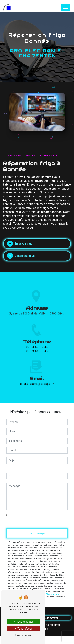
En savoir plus (20, 244)
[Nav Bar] (66, 7)
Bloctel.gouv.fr (52, 594)
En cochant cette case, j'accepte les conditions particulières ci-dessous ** (33, 517)
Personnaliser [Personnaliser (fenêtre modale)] (23, 635)
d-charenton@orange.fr (37, 373)
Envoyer (41, 533)
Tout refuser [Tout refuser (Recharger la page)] (23, 629)
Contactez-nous (21, 256)
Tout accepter (23, 622)
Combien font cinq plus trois (24, 469)
